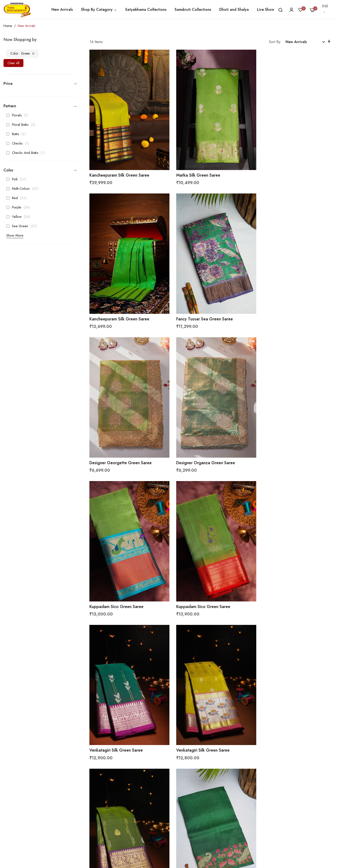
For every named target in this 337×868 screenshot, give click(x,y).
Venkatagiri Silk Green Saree (284, 447)
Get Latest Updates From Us (249, 814)
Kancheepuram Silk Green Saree (120, 170)
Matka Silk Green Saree (195, 170)
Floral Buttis (22, 125)
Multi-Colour (24, 189)
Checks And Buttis (27, 153)
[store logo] (17, 10)
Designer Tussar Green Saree (284, 586)
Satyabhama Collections (146, 9)
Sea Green (23, 226)
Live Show (266, 9)
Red (18, 198)
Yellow (19, 217)
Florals (18, 115)
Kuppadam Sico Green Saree (117, 447)
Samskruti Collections (193, 9)
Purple (19, 207)
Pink (17, 179)
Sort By (275, 42)
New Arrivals (62, 9)
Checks (19, 143)
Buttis (17, 134)
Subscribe (321, 791)
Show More (15, 235)
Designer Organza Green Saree (286, 309)
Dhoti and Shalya (234, 9)
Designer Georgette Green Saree (204, 309)
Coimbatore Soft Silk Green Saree (121, 725)
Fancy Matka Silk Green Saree (201, 725)
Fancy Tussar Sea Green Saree (118, 309)
